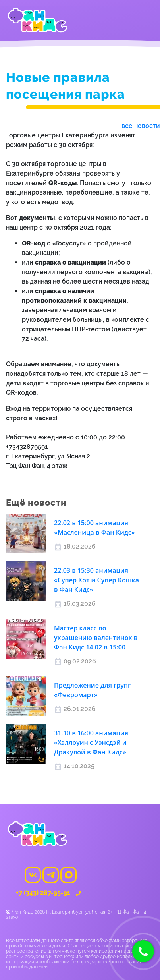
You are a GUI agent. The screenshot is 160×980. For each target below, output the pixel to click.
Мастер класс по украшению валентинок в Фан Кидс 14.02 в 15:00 (96, 638)
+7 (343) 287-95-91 (43, 893)
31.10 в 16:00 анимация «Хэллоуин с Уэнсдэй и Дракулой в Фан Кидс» (91, 742)
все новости (141, 126)
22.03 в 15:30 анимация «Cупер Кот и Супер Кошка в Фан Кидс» (96, 580)
